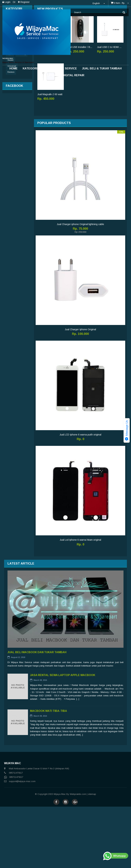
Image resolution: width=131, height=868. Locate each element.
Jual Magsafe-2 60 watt (50, 156)
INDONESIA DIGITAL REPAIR (65, 75)
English (99, 3)
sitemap (92, 855)
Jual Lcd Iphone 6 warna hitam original (80, 601)
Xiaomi (10, 121)
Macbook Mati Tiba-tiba (49, 772)
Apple (10, 115)
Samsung (21, 115)
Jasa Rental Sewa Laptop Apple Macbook (63, 736)
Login (6, 2)
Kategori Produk (36, 68)
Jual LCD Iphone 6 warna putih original (80, 496)
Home (13, 68)
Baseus (11, 133)
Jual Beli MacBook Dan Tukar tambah (37, 714)
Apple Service (66, 68)
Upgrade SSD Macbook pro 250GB (51, 108)
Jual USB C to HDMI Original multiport (110, 108)
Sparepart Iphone (15, 88)
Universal (12, 127)
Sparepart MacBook (16, 81)
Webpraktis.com (78, 855)
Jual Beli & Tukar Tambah (102, 68)
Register (24, 2)
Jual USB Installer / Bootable (80, 108)
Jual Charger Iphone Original (80, 391)
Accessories (12, 95)
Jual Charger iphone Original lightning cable (80, 286)
